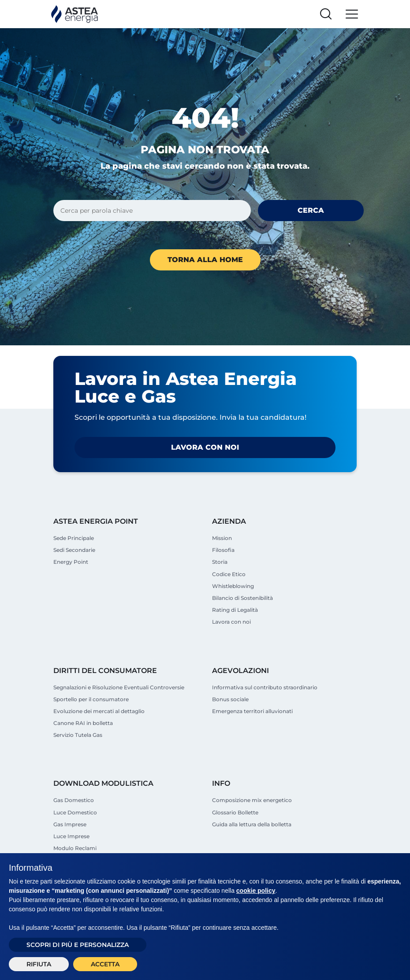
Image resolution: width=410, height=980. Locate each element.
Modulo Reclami (75, 848)
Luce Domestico (75, 812)
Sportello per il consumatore (91, 699)
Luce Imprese (71, 836)
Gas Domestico (74, 800)
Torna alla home (205, 260)
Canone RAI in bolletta (83, 723)
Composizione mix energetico (252, 800)
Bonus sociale (230, 699)
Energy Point (71, 562)
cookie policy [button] (256, 891)
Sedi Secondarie (74, 550)
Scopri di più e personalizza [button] (78, 945)
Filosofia (223, 550)
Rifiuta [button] (39, 964)
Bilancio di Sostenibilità (242, 598)
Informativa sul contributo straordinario (265, 687)
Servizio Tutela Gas (78, 735)
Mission (222, 538)
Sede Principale (74, 538)
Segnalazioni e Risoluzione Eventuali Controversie (119, 687)
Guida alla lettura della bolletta (252, 824)
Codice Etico (229, 574)
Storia (220, 562)
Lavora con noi (205, 447)
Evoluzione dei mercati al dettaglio (99, 711)
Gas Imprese (70, 824)
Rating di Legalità (235, 610)
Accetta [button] (105, 964)
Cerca (311, 210)
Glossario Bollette (235, 812)
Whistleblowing (233, 586)
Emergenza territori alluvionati (252, 711)
